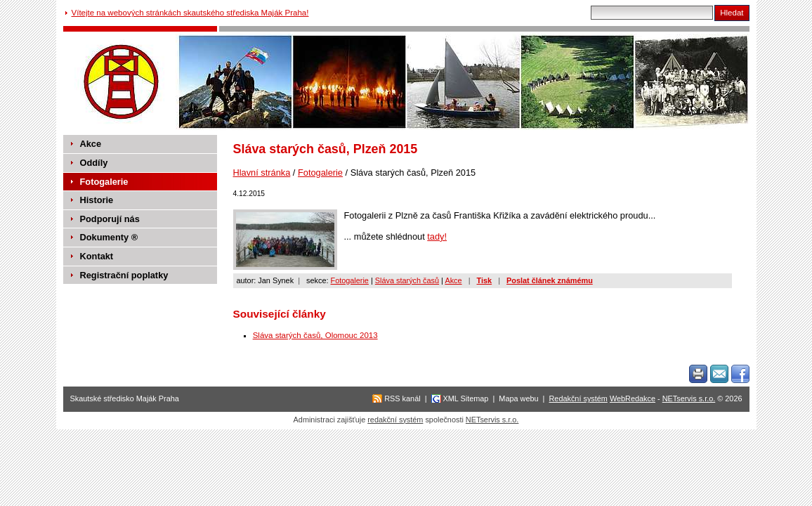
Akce (453, 280)
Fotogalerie (320, 173)
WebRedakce (633, 398)
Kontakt (97, 256)
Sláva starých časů (407, 280)
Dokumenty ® (109, 237)
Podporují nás (110, 219)
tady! (437, 236)
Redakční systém (578, 398)
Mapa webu (518, 398)
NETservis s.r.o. (689, 398)
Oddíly (94, 163)
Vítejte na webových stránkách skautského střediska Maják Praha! (190, 13)
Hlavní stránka (262, 173)
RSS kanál (402, 398)
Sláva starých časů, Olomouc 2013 (315, 335)
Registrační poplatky (124, 275)
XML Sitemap (466, 398)
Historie (97, 200)
